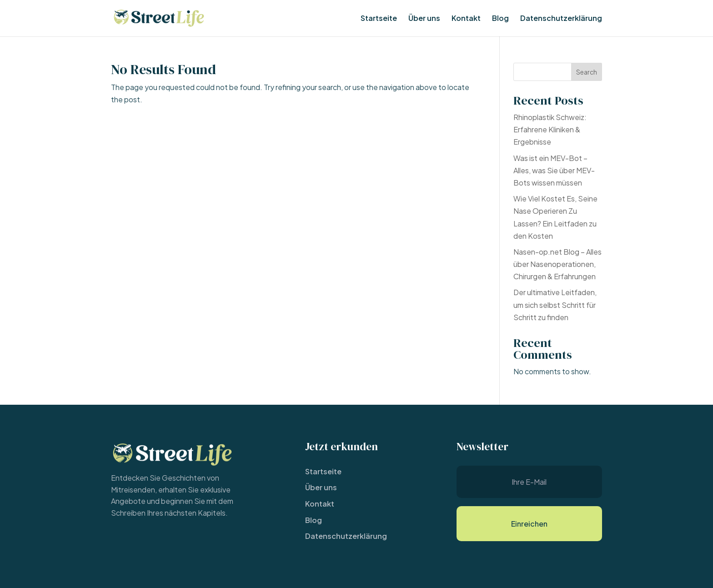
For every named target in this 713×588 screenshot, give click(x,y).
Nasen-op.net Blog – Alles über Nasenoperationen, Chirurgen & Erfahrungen (557, 264)
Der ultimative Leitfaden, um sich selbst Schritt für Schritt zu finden (555, 304)
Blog (500, 19)
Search (587, 72)
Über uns (424, 19)
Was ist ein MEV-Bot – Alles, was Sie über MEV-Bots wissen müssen (554, 170)
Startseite (379, 19)
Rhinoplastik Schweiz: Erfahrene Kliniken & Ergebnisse (550, 129)
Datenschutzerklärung (561, 19)
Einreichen (529, 524)
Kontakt (466, 19)
